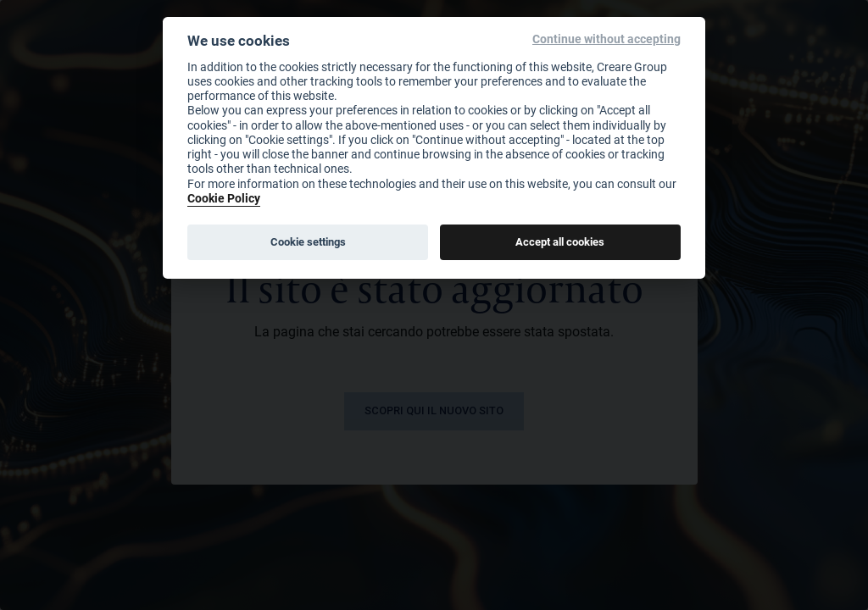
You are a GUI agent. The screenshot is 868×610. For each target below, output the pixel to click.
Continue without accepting (606, 39)
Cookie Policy (224, 198)
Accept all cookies (560, 241)
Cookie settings (308, 241)
